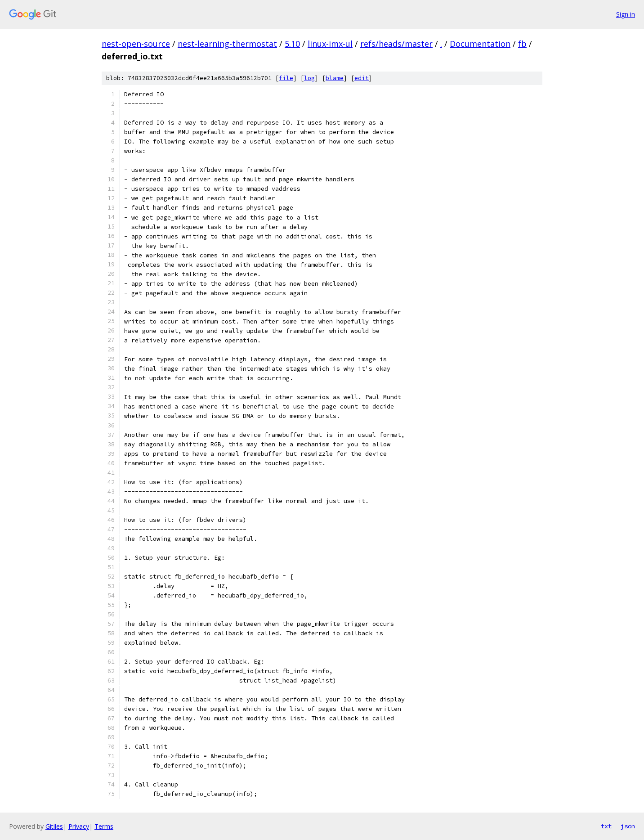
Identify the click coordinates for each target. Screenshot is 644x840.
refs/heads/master (396, 44)
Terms (104, 826)
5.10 (292, 44)
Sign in (626, 14)
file (286, 78)
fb (522, 44)
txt (606, 826)
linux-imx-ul (330, 44)
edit (362, 78)
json (628, 826)
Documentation (480, 44)
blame (335, 78)
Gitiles (54, 826)
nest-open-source (136, 44)
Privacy (79, 826)
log (309, 78)
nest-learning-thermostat (227, 44)
